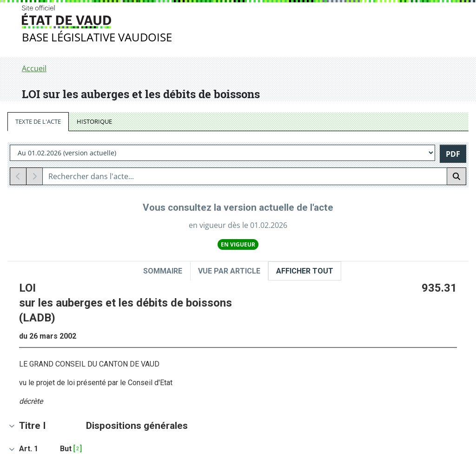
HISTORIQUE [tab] (94, 121)
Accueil (34, 68)
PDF (453, 154)
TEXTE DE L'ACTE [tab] (38, 121)
